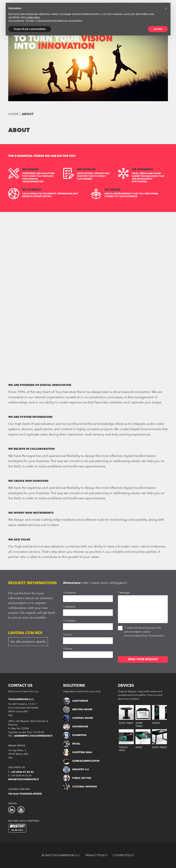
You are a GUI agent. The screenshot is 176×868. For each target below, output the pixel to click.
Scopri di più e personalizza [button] (30, 29)
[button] (166, 8)
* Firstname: (70, 593)
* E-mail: (68, 635)
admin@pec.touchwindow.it (33, 736)
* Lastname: (69, 607)
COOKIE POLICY (123, 855)
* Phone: (68, 649)
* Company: (70, 621)
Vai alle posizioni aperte (28, 642)
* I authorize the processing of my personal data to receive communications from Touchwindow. (141, 632)
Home (13, 114)
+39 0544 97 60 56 (22, 772)
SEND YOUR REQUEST (143, 659)
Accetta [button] (158, 29)
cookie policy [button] (33, 17)
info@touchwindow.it (24, 779)
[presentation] (144, 648)
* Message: (124, 593)
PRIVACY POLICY (96, 855)
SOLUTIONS (74, 686)
